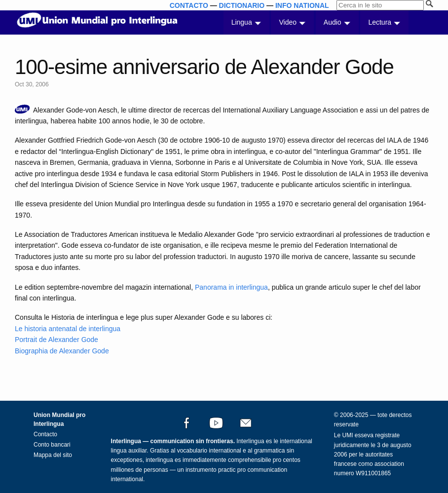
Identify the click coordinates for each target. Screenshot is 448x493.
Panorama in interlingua (231, 287)
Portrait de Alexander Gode (56, 340)
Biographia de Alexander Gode (62, 351)
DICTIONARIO (242, 5)
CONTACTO (189, 5)
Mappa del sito (53, 455)
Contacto (45, 434)
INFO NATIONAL (302, 5)
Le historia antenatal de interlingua (68, 329)
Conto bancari (52, 445)
